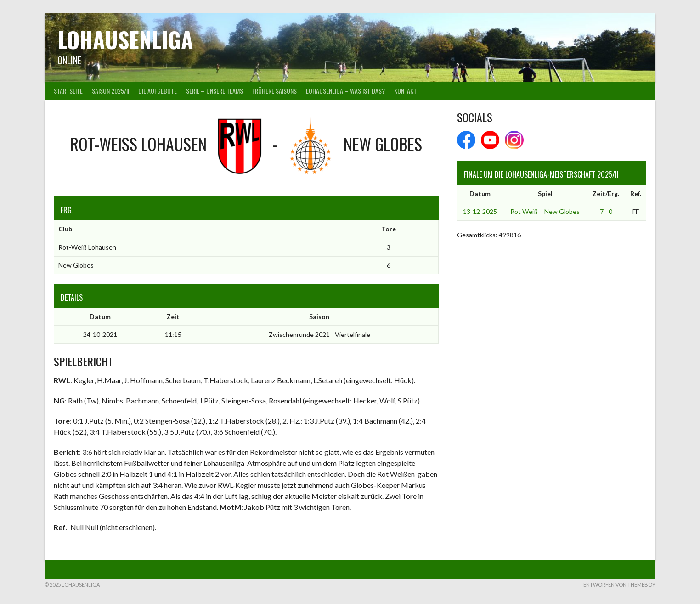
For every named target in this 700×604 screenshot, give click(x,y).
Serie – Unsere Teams (215, 91)
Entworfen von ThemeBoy (619, 584)
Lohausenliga (125, 39)
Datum (480, 193)
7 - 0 (606, 211)
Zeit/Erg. (606, 193)
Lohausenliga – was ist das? (345, 91)
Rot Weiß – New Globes (545, 211)
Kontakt (405, 91)
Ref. (636, 193)
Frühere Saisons (274, 91)
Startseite (68, 91)
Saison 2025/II (110, 91)
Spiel (545, 193)
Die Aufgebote (158, 91)
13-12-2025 (480, 211)
